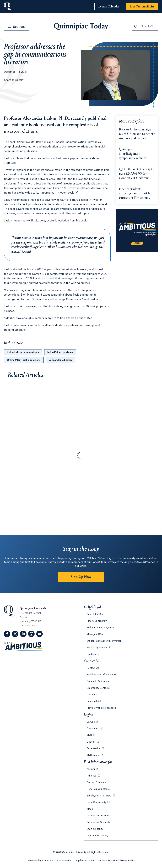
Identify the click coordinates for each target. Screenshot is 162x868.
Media (90, 809)
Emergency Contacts (98, 688)
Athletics (92, 776)
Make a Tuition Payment (100, 628)
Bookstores (93, 654)
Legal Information (85, 861)
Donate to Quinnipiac (98, 681)
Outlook (91, 742)
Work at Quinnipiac (98, 648)
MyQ (90, 735)
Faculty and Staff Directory (101, 675)
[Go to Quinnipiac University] (8, 6)
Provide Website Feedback (101, 708)
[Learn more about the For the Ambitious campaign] (137, 230)
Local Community (97, 802)
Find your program (97, 621)
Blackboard (93, 729)
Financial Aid (94, 701)
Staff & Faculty (95, 829)
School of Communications (23, 352)
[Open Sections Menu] (17, 27)
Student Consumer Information (104, 641)
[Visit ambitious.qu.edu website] (23, 646)
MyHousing (93, 755)
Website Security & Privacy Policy (116, 861)
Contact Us (93, 668)
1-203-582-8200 (29, 626)
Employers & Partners (99, 796)
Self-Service (94, 749)
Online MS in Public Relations (24, 360)
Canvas (91, 722)
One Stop (92, 695)
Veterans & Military (97, 836)
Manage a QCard (96, 634)
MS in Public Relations (60, 352)
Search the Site (95, 614)
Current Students (96, 782)
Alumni (91, 769)
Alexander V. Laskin (60, 360)
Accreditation (64, 861)
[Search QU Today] (136, 27)
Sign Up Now (81, 577)
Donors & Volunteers (98, 789)
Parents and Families (98, 816)
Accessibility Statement (41, 861)
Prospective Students (98, 822)
